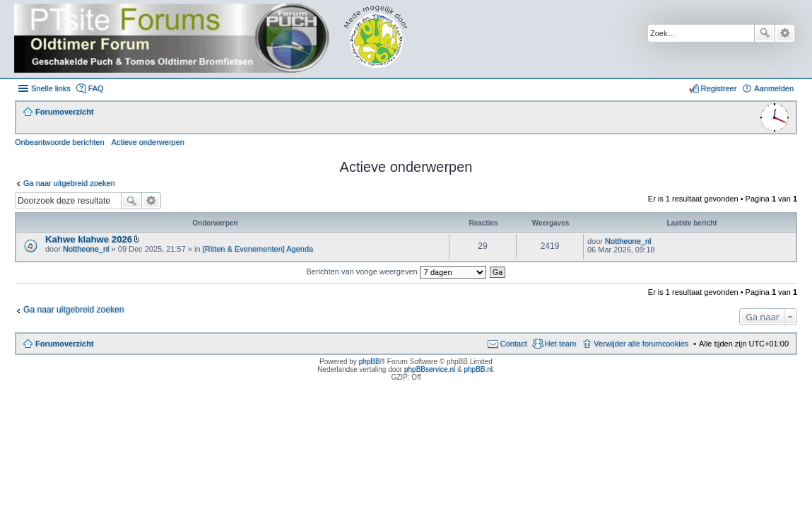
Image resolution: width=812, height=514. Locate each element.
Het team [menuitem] (561, 344)
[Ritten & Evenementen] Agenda (258, 249)
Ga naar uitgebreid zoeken (69, 183)
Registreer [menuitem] (719, 88)
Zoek (765, 33)
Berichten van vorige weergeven (396, 271)
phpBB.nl (478, 369)
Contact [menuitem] (514, 344)
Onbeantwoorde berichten (60, 142)
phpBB (370, 362)
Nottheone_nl (86, 249)
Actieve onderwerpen (148, 142)
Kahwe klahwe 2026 (89, 239)
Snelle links (51, 88)
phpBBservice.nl (430, 369)
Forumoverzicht (65, 344)
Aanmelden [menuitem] (774, 88)
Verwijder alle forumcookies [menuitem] (641, 344)
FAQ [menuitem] (96, 88)
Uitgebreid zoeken (785, 33)
